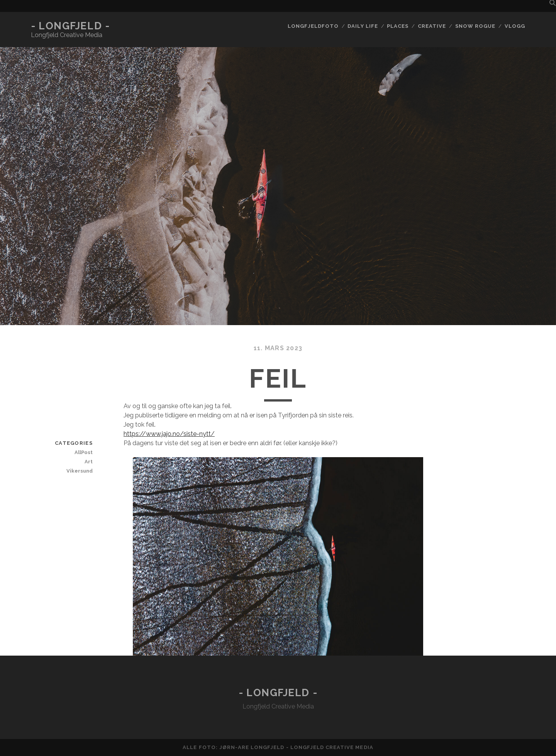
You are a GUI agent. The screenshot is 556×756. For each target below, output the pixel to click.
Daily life (363, 26)
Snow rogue (475, 26)
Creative (432, 26)
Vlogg (515, 26)
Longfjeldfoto (313, 26)
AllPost (84, 452)
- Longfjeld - (70, 26)
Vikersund (80, 471)
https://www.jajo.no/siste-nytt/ (169, 434)
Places (398, 26)
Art (89, 462)
